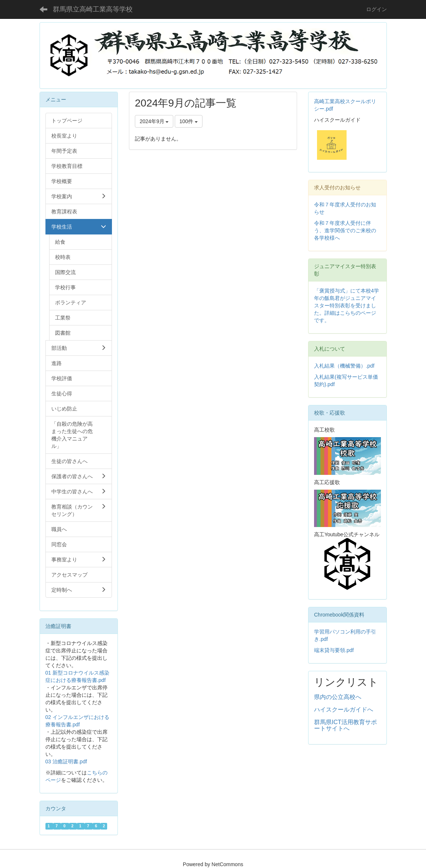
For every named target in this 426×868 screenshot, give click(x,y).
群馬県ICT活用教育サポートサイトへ (345, 725)
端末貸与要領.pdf (334, 650)
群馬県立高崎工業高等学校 (93, 9)
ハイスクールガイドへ (344, 710)
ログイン (376, 9)
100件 (189, 121)
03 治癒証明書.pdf (66, 761)
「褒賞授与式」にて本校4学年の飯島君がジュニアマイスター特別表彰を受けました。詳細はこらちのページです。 (347, 305)
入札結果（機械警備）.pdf (344, 366)
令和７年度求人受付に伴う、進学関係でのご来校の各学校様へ (345, 230)
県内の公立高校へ (338, 697)
